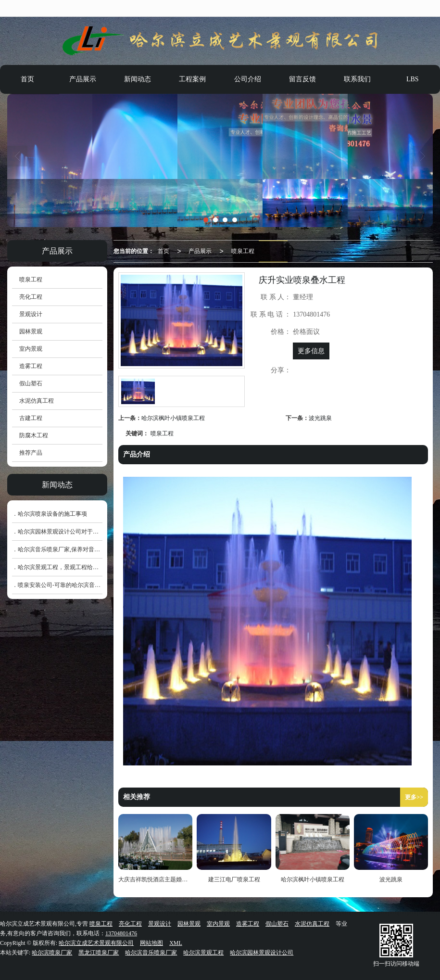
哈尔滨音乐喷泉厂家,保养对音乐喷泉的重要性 (76, 549)
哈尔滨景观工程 (203, 953)
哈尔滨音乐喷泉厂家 (151, 953)
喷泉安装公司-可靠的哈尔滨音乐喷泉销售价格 (76, 585)
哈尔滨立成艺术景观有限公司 (96, 943)
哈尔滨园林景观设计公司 (262, 953)
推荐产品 (31, 453)
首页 (27, 79)
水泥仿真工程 (37, 401)
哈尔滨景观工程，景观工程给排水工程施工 (73, 567)
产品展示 (83, 79)
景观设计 (31, 314)
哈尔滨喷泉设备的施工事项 (52, 514)
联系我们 (357, 79)
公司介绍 (248, 79)
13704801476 (121, 933)
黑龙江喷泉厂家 (99, 953)
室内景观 (31, 349)
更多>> (414, 797)
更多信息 (311, 351)
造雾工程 (31, 366)
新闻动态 (138, 79)
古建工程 (31, 418)
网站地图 (151, 943)
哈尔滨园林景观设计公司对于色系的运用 (70, 532)
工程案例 (192, 79)
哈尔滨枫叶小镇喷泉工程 (173, 418)
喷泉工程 (243, 251)
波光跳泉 (320, 418)
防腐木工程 (34, 435)
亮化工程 (31, 297)
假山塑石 (31, 383)
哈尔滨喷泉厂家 (52, 953)
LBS (413, 79)
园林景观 (31, 331)
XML (176, 943)
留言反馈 (302, 79)
